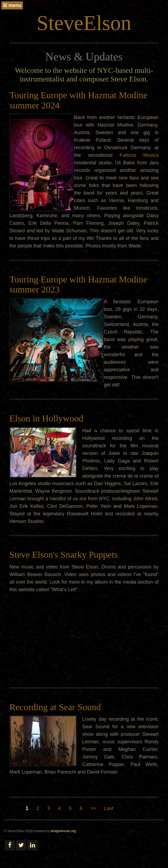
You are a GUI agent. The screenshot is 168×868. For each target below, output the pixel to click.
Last (109, 808)
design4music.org (63, 831)
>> (93, 808)
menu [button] (12, 5)
